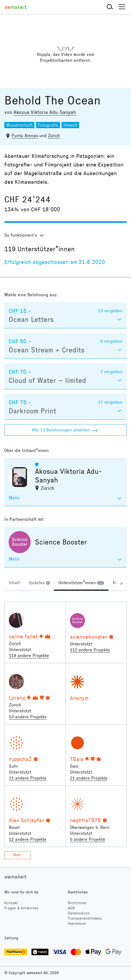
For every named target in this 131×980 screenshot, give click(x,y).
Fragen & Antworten (21, 908)
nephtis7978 (85, 820)
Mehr (17, 855)
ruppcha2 (20, 759)
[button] (110, 7)
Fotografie (48, 125)
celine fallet (23, 637)
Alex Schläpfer (26, 820)
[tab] (14, 583)
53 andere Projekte (28, 717)
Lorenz (17, 698)
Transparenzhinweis (85, 918)
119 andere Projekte (29, 656)
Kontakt (11, 903)
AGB (71, 908)
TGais (77, 759)
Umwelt (70, 125)
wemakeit (15, 877)
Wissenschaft (19, 125)
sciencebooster (89, 637)
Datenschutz (79, 913)
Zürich (54, 136)
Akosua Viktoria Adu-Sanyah (45, 112)
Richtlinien (77, 903)
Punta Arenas (25, 136)
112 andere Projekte (90, 650)
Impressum (77, 923)
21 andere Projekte (28, 778)
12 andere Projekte (28, 839)
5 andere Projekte (88, 839)
